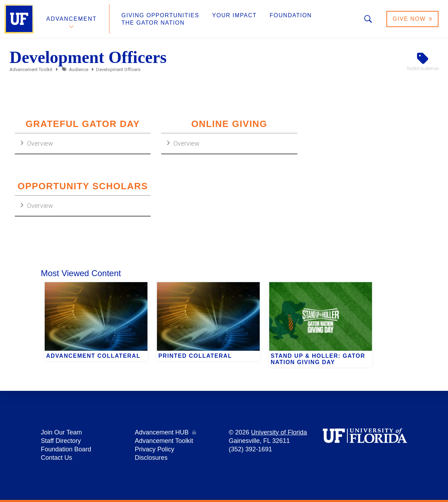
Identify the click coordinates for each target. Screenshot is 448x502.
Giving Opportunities (160, 15)
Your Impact (234, 15)
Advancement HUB (162, 432)
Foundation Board (66, 449)
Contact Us (56, 458)
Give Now (412, 19)
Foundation (291, 15)
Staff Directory (61, 441)
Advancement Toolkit (31, 69)
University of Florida (279, 432)
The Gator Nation (153, 23)
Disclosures (151, 458)
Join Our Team (61, 432)
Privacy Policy (154, 449)
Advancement (72, 19)
